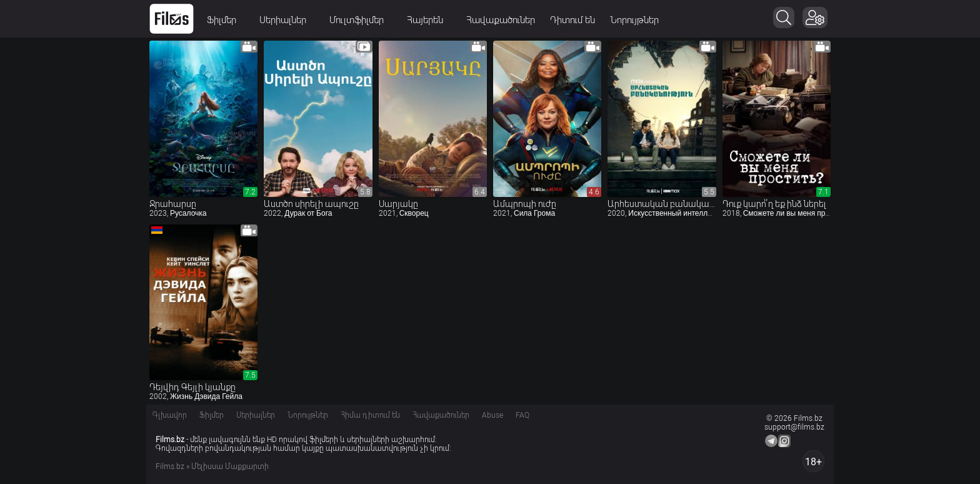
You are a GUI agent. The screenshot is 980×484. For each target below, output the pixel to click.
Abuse (492, 415)
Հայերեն (429, 20)
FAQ (522, 415)
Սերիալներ (287, 20)
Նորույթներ (634, 20)
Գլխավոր (170, 415)
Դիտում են (572, 20)
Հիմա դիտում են (370, 415)
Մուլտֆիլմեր (361, 20)
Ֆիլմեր (226, 20)
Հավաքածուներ (501, 20)
